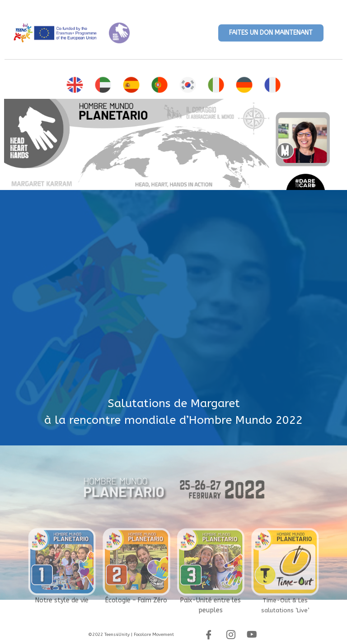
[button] (271, 33)
